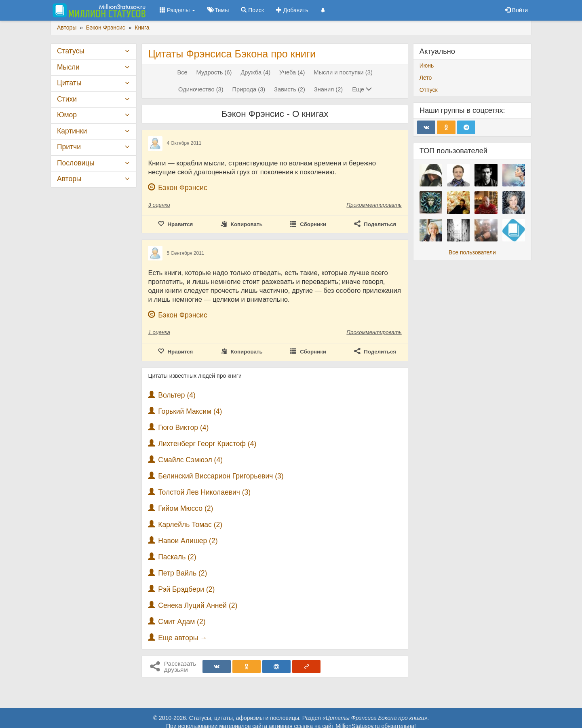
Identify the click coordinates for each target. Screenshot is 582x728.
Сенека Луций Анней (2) (198, 605)
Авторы (69, 179)
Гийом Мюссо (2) (186, 508)
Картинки (72, 131)
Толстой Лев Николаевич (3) (204, 492)
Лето (426, 78)
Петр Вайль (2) (182, 573)
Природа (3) (249, 89)
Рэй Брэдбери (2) (186, 589)
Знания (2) (328, 89)
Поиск (252, 10)
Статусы (71, 51)
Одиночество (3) (201, 89)
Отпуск (429, 90)
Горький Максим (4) (190, 411)
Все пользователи (472, 252)
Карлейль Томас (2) (190, 525)
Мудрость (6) (214, 72)
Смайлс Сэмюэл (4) (190, 460)
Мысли (68, 67)
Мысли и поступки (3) (343, 72)
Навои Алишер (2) (188, 541)
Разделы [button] (177, 10)
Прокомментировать (374, 205)
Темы (218, 10)
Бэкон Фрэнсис (182, 188)
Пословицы (76, 163)
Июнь (427, 66)
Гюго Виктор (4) (183, 427)
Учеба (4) (292, 72)
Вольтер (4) (177, 395)
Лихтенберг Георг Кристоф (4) (207, 444)
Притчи (69, 147)
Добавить (292, 10)
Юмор (67, 115)
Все (182, 72)
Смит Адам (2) (182, 622)
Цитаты (69, 83)
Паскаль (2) (177, 557)
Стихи (67, 99)
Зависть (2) (290, 89)
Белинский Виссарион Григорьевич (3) (221, 476)
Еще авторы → (182, 638)
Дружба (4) (255, 72)
